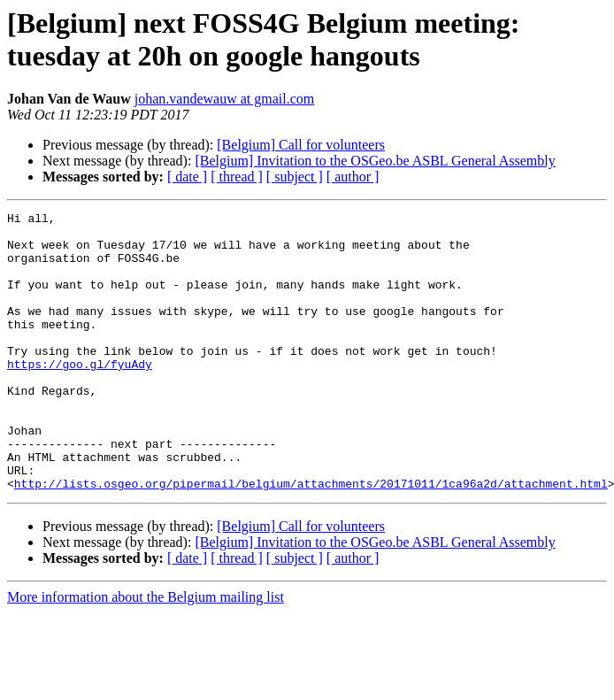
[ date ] (187, 177)
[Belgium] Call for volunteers (301, 145)
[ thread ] (237, 177)
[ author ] (353, 177)
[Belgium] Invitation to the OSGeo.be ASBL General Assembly (375, 161)
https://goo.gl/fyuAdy (80, 396)
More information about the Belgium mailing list (146, 653)
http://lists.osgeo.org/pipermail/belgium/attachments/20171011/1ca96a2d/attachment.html (311, 539)
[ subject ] (295, 177)
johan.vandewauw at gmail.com (225, 99)
